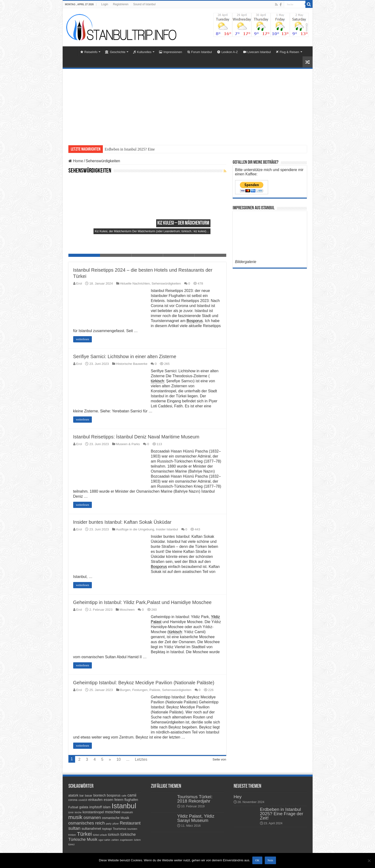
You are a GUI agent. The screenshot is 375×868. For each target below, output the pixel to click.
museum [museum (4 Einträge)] (127, 812)
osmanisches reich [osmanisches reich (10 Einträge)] (87, 823)
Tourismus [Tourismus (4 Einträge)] (120, 829)
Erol (79, 283)
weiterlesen (83, 339)
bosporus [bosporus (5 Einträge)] (114, 795)
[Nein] (369, 861)
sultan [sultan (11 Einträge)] (74, 828)
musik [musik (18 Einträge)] (75, 817)
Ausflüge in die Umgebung (135, 529)
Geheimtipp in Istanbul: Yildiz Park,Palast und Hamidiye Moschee (142, 602)
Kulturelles (142, 52)
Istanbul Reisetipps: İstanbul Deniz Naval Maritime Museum (136, 437)
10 (119, 759)
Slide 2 (116, 255)
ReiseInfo (89, 52)
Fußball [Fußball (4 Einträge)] (73, 807)
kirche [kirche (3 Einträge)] (78, 812)
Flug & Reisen (288, 52)
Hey (238, 797)
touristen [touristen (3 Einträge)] (132, 829)
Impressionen (171, 52)
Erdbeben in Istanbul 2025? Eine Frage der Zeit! (282, 814)
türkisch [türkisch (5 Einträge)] (114, 835)
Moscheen (127, 610)
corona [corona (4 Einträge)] (73, 800)
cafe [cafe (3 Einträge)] (124, 796)
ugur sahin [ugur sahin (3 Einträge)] (105, 840)
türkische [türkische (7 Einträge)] (128, 834)
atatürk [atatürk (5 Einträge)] (73, 795)
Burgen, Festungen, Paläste (140, 690)
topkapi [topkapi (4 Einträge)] (107, 829)
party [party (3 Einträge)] (109, 824)
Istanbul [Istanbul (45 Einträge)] (124, 806)
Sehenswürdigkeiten (166, 283)
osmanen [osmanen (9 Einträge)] (92, 818)
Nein (270, 861)
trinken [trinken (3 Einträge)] (72, 835)
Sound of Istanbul (144, 4)
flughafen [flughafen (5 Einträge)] (131, 800)
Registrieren (121, 4)
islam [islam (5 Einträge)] (107, 807)
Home (71, 51)
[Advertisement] (188, 105)
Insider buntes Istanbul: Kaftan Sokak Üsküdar (122, 522)
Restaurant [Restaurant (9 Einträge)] (130, 823)
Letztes (141, 759)
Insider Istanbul (167, 529)
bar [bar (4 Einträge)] (82, 796)
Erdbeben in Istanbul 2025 (125, 149)
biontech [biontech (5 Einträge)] (99, 795)
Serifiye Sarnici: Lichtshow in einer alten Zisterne (125, 356)
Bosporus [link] (195, 321)
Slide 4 (179, 255)
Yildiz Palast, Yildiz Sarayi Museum (196, 818)
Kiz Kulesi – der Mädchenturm (183, 223)
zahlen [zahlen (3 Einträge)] (115, 840)
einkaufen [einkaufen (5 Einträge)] (95, 800)
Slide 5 (210, 255)
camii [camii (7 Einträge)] (132, 795)
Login (105, 4)
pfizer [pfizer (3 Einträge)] (116, 824)
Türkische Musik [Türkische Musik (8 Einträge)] (83, 839)
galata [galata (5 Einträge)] (84, 807)
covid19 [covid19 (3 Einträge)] (83, 800)
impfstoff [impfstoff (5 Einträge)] (95, 807)
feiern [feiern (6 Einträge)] (119, 800)
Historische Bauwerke (132, 364)
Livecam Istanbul (257, 52)
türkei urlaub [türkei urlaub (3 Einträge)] (100, 835)
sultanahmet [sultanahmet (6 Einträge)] (91, 828)
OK (257, 861)
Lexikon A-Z (228, 52)
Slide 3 (147, 255)
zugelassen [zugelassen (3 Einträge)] (127, 840)
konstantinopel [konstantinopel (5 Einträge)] (93, 812)
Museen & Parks (128, 444)
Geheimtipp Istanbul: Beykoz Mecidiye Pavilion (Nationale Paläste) (144, 683)
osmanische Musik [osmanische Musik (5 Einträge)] (116, 818)
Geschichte (115, 52)
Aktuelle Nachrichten (135, 283)
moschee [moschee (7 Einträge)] (113, 812)
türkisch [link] (157, 381)
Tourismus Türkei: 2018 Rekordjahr (195, 799)
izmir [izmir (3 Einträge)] (71, 812)
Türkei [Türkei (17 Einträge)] (84, 834)
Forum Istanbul (200, 52)
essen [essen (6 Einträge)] (109, 800)
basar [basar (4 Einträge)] (89, 796)
